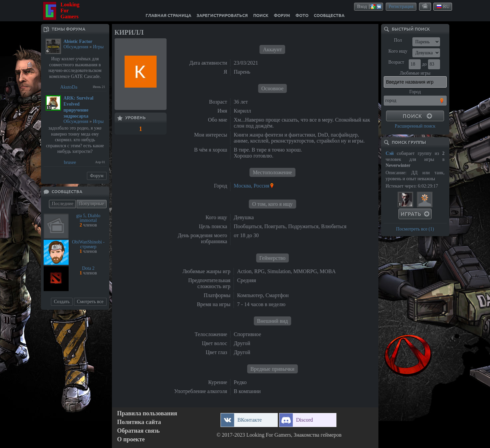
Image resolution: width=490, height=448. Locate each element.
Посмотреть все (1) (415, 229)
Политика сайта (139, 422)
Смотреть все (90, 302)
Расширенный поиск (415, 126)
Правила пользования (147, 414)
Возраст (396, 62)
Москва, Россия (252, 186)
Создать (62, 302)
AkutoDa (69, 87)
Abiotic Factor (78, 41)
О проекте (131, 440)
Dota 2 (88, 268)
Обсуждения (76, 47)
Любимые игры (415, 73)
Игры (98, 47)
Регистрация (401, 6)
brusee (70, 162)
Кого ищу (398, 51)
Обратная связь (139, 431)
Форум (97, 176)
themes (425, 6)
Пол (398, 40)
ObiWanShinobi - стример (88, 244)
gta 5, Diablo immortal (88, 218)
